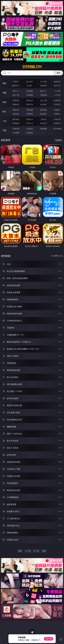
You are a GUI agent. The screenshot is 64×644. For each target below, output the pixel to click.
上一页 (28, 551)
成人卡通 (43, 100)
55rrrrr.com (32, 67)
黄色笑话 (43, 123)
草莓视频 (43, 129)
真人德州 (30, 82)
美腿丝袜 (16, 114)
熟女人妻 (16, 95)
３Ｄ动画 (57, 91)
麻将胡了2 (16, 86)
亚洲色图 (30, 110)
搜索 (58, 73)
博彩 (4, 83)
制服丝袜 (16, 104)
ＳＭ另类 (57, 95)
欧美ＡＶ (43, 91)
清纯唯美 (30, 114)
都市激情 (16, 119)
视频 (4, 93)
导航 (4, 130)
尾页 (44, 551)
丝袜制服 (30, 95)
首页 (20, 551)
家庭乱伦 (30, 119)
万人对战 (43, 82)
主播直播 (43, 95)
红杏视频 (16, 133)
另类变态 (57, 104)
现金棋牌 (43, 86)
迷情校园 (16, 123)
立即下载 (49, 639)
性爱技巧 (57, 123)
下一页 (36, 551)
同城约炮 (16, 129)
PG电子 (16, 82)
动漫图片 (57, 110)
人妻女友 (43, 119)
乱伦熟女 (43, 104)
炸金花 (30, 86)
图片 (4, 112)
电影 (4, 102)
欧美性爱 (57, 100)
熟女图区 (43, 114)
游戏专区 (57, 82)
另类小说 (30, 123)
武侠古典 (57, 119)
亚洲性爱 (16, 100)
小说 (4, 121)
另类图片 (57, 114)
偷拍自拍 (30, 100)
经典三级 (30, 104)
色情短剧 (30, 133)
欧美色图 (43, 110)
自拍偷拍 (30, 91)
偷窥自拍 (16, 110)
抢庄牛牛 (57, 86)
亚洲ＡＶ (16, 91)
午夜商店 (30, 129)
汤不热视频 (57, 129)
